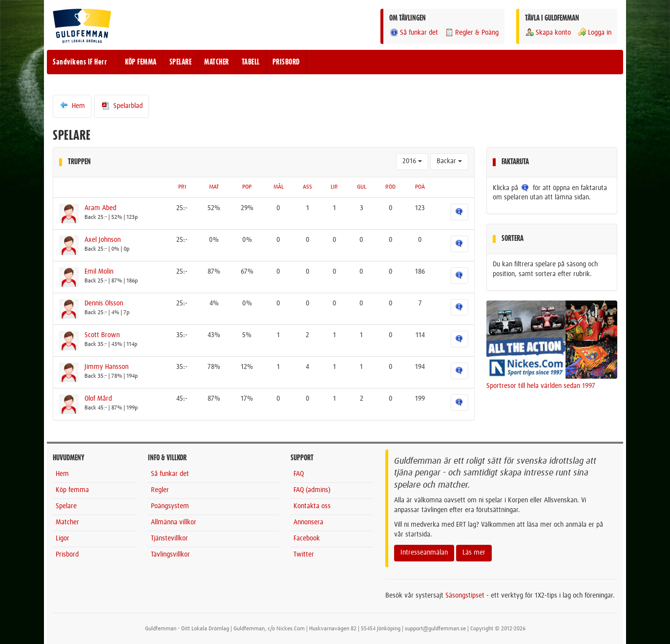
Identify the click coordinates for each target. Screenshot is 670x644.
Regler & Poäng (471, 32)
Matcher (67, 522)
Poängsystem (170, 506)
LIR (334, 187)
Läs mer (474, 553)
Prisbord (67, 555)
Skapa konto (548, 32)
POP (247, 187)
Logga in (594, 32)
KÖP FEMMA (141, 62)
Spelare (66, 506)
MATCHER (217, 62)
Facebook (307, 538)
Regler (160, 490)
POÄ (420, 187)
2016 (412, 161)
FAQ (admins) (312, 490)
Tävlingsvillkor (170, 555)
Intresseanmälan (424, 553)
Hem (72, 106)
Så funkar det (414, 32)
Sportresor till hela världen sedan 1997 (541, 386)
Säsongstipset (465, 596)
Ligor (63, 538)
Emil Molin (99, 272)
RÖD (390, 187)
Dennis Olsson (104, 303)
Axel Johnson (103, 240)
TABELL (251, 62)
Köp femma (72, 490)
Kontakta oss (312, 506)
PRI (182, 187)
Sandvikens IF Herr (80, 62)
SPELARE (181, 62)
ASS (307, 187)
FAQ (299, 474)
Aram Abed (100, 208)
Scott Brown (102, 335)
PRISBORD (286, 62)
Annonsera (308, 522)
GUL (362, 187)
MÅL (279, 187)
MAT (214, 187)
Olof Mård (98, 399)
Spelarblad (122, 106)
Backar (449, 161)
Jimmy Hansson (106, 367)
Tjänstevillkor (169, 538)
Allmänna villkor (174, 522)
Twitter (304, 555)
